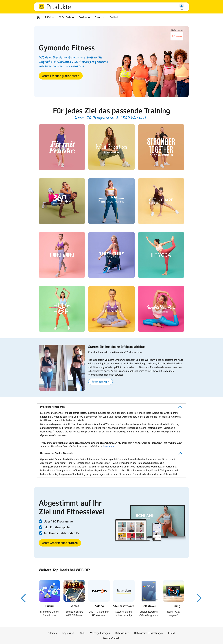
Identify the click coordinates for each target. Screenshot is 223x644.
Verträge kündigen (100, 633)
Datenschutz (122, 633)
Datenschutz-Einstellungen (148, 633)
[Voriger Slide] (24, 598)
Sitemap (52, 633)
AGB (82, 633)
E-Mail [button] (50, 18)
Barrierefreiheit (111, 638)
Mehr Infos (108, 446)
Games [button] (100, 18)
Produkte (59, 7)
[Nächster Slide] (199, 598)
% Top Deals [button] (67, 18)
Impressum (68, 633)
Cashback (114, 17)
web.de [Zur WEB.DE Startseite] (42, 7)
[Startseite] (38, 17)
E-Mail (172, 633)
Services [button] (85, 18)
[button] (61, 76)
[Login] (181, 6)
